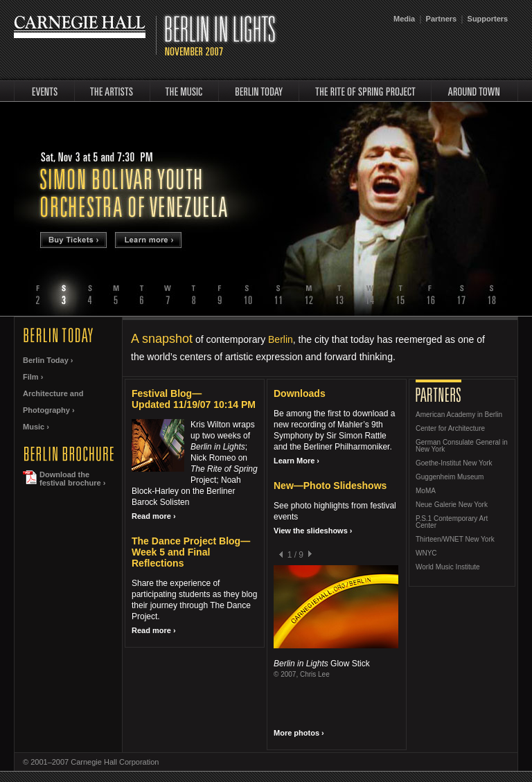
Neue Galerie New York (452, 505)
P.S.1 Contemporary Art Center (452, 522)
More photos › (299, 733)
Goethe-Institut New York (454, 463)
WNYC (426, 553)
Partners (442, 19)
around (475, 91)
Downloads (300, 393)
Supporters (488, 19)
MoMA (426, 491)
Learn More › (296, 461)
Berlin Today (259, 91)
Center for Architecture (450, 429)
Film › (33, 377)
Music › (36, 427)
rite (365, 91)
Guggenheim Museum (450, 477)
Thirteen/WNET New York (455, 540)
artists (112, 91)
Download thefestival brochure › (72, 479)
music (184, 91)
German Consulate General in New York (462, 446)
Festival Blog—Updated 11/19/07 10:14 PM (194, 399)
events (44, 91)
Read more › (154, 516)
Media (404, 19)
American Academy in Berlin (459, 415)
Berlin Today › (48, 360)
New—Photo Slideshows (330, 486)
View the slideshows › (313, 531)
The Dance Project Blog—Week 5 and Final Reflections (191, 552)
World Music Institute (448, 567)
